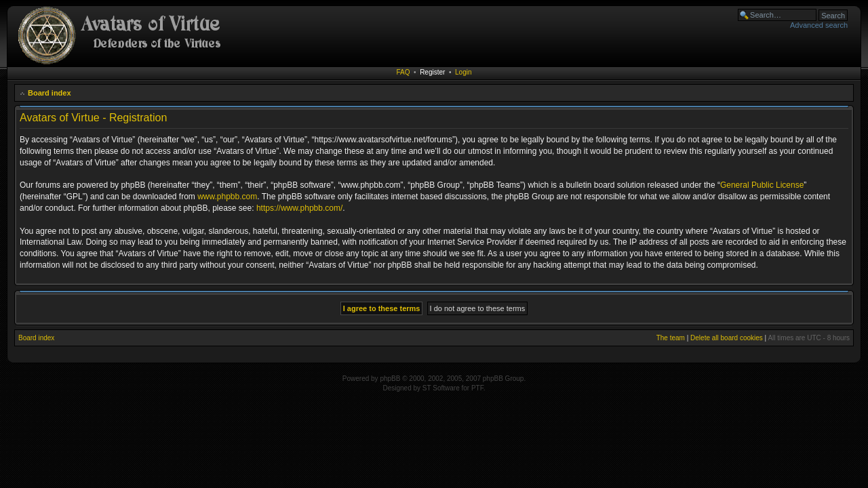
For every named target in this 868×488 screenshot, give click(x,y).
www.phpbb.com (227, 197)
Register (432, 72)
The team (671, 338)
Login (463, 72)
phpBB (390, 379)
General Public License (762, 185)
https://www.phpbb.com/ (299, 208)
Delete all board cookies (727, 338)
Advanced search (819, 25)
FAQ (403, 72)
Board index (50, 93)
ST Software (441, 388)
